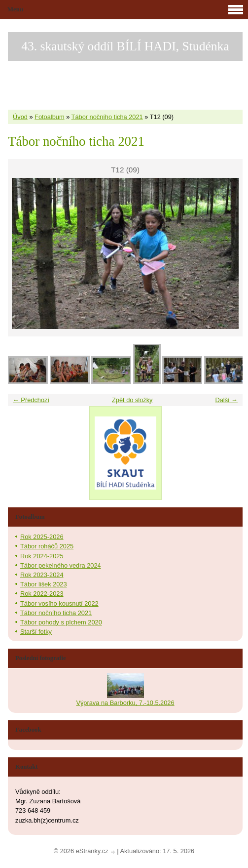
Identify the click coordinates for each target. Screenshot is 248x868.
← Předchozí (31, 400)
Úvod (20, 117)
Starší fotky (36, 632)
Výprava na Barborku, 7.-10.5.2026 (125, 703)
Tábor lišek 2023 (44, 584)
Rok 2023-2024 (42, 575)
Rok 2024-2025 (42, 556)
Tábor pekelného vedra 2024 (61, 565)
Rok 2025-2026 (42, 537)
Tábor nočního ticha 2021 (107, 117)
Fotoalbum (49, 117)
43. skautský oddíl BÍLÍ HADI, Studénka (125, 46)
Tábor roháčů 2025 (47, 546)
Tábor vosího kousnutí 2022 (59, 603)
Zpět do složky (132, 400)
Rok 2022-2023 (42, 594)
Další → (226, 400)
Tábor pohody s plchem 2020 (61, 622)
